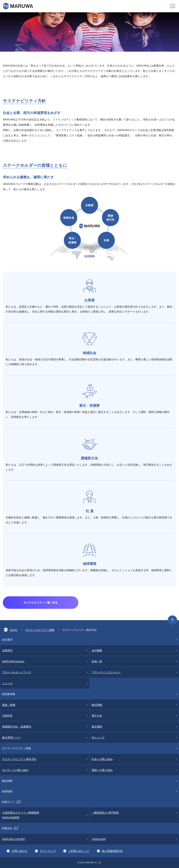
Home (10, 630)
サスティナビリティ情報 (40, 630)
